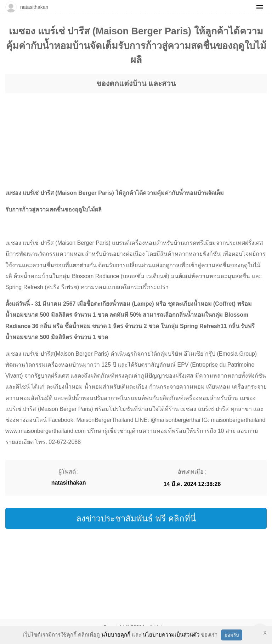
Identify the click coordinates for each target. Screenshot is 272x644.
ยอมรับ (232, 635)
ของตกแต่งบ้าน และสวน (136, 83)
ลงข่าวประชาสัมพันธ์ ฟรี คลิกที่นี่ (136, 518)
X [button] (265, 632)
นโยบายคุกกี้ (116, 635)
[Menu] (260, 7)
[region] (136, 134)
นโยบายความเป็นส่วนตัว (171, 635)
